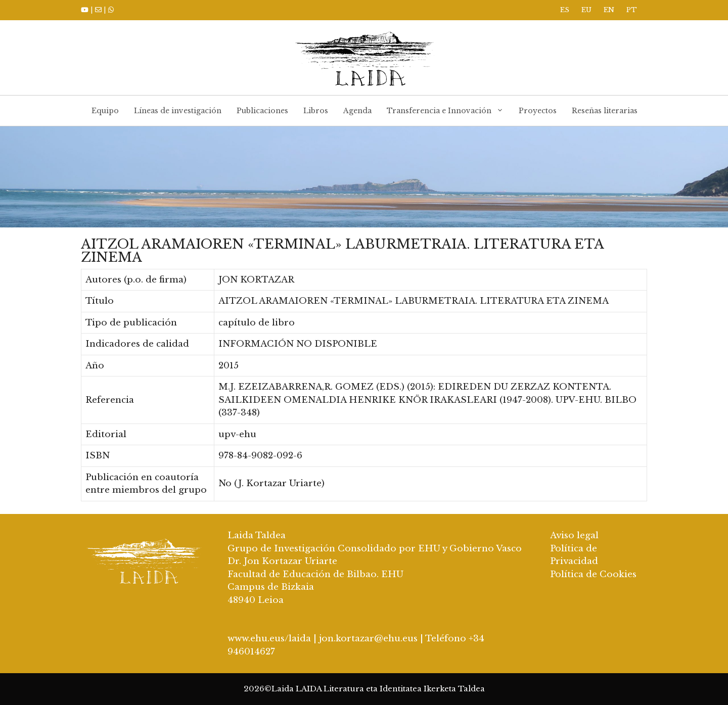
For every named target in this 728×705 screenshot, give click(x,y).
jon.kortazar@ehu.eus (368, 639)
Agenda (357, 111)
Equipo (105, 111)
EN (609, 10)
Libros (316, 111)
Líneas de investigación (178, 111)
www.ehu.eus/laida (269, 639)
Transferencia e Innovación (449, 111)
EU (586, 10)
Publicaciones (262, 111)
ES (565, 10)
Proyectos (538, 111)
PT (632, 10)
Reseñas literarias (605, 111)
